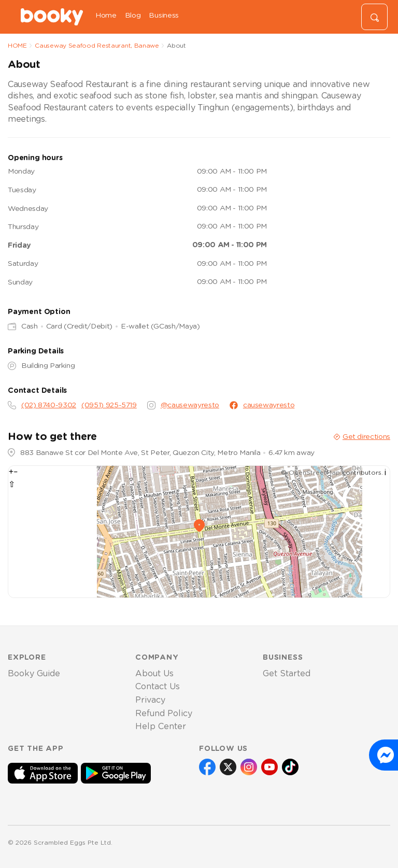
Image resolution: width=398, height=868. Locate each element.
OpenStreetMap (314, 473)
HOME (17, 46)
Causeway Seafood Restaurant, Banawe (97, 46)
